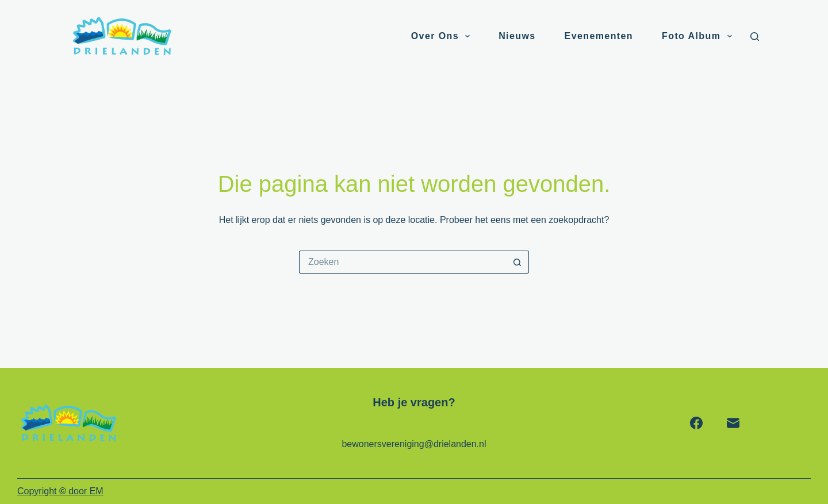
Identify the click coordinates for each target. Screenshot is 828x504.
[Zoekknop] (517, 262)
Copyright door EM (60, 491)
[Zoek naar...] (402, 262)
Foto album (699, 36)
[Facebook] (696, 423)
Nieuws (517, 36)
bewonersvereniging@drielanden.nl (414, 444)
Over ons (443, 36)
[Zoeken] (755, 36)
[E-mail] (733, 423)
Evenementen (599, 36)
